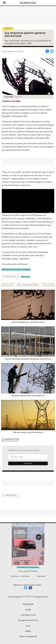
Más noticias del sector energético (16, 270)
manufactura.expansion (30, 588)
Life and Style (28, 615)
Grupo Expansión (28, 637)
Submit (28, 463)
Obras (28, 631)
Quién (28, 610)
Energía (8, 28)
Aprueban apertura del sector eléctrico (28, 396)
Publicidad (41, 576)
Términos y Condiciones (20, 576)
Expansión (28, 604)
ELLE (28, 626)
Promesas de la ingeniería (28, 567)
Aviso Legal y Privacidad (28, 571)
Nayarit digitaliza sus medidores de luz (28, 322)
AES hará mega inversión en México (28, 432)
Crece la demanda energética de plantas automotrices (28, 359)
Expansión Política (28, 620)
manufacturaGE (26, 588)
